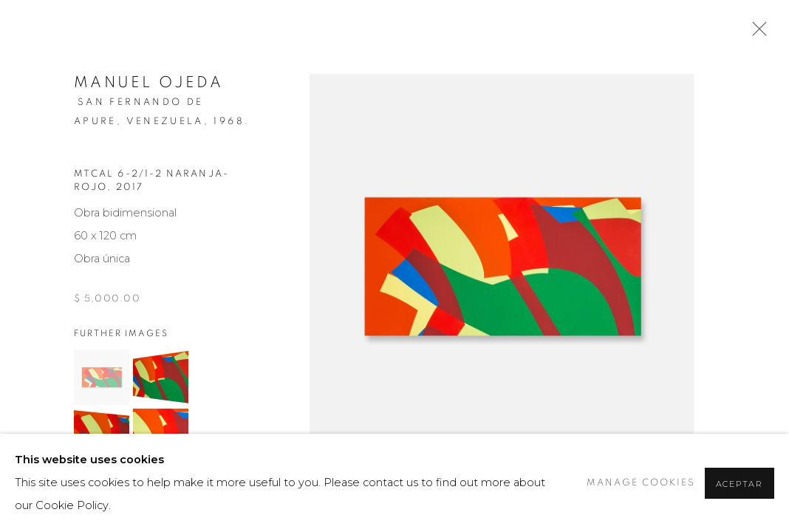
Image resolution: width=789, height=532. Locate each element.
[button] (102, 377)
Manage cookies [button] (641, 483)
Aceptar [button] (740, 484)
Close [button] (756, 33)
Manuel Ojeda (148, 82)
